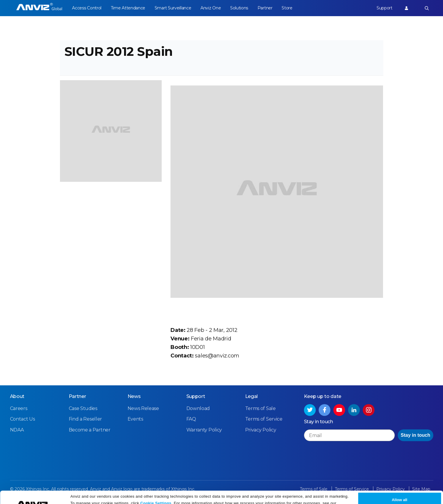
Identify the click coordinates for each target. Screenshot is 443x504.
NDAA (17, 430)
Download (198, 408)
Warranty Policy (204, 430)
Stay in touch (415, 435)
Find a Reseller (86, 419)
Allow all (400, 487)
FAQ (191, 419)
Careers (19, 408)
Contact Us (22, 419)
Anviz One (211, 8)
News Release (143, 408)
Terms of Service (264, 419)
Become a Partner (90, 430)
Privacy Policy (84, 497)
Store (287, 8)
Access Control (87, 8)
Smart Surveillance (173, 8)
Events (135, 419)
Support (385, 8)
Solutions (239, 8)
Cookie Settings (156, 490)
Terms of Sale (260, 408)
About (17, 396)
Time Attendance (128, 8)
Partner (265, 8)
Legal (252, 396)
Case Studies (83, 408)
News (134, 396)
